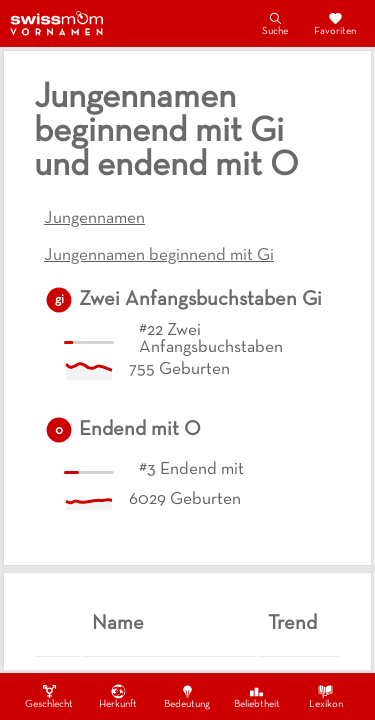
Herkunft (118, 696)
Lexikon (326, 696)
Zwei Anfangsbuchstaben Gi (200, 300)
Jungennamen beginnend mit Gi (159, 256)
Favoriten (335, 23)
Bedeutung (187, 696)
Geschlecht (49, 696)
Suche (275, 23)
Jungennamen (94, 219)
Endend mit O (140, 430)
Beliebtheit (257, 696)
